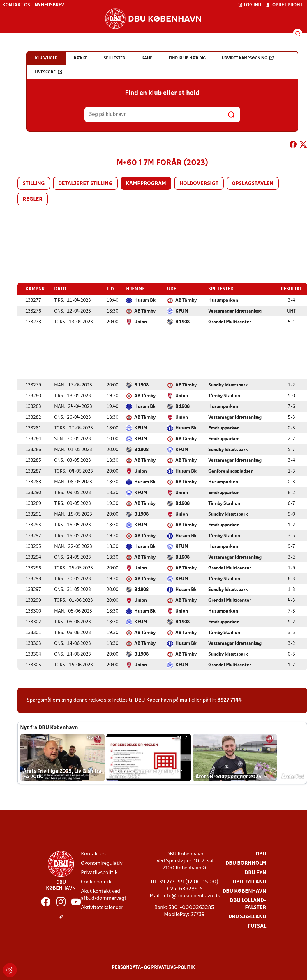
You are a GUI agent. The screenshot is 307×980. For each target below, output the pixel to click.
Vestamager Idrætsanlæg (235, 311)
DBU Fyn (255, 872)
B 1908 (182, 322)
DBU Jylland (249, 882)
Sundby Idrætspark (228, 385)
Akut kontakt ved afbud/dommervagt (104, 895)
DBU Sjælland (247, 917)
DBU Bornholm (246, 863)
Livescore (48, 72)
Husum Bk (145, 300)
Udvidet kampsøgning (248, 58)
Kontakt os (16, 5)
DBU (261, 854)
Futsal (257, 926)
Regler (33, 199)
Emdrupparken (224, 428)
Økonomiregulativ (102, 863)
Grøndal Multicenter (230, 322)
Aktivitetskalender (102, 907)
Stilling (34, 184)
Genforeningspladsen (231, 471)
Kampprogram (146, 184)
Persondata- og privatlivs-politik (153, 967)
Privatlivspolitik (99, 872)
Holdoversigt (199, 184)
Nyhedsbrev (49, 5)
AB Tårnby (186, 300)
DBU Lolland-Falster (248, 904)
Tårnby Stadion (224, 396)
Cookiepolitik (96, 882)
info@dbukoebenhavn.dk (191, 896)
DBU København (244, 891)
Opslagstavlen (253, 184)
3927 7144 (230, 700)
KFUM (182, 311)
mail (185, 700)
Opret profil (284, 5)
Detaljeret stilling (85, 184)
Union (141, 322)
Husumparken (223, 300)
